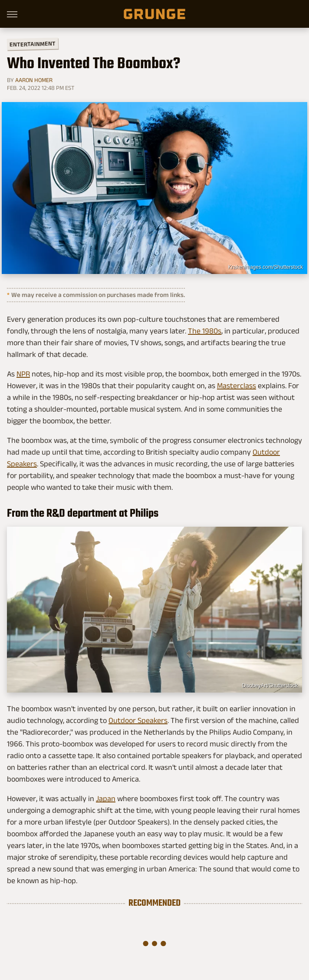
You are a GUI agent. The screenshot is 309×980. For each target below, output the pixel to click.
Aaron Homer (34, 80)
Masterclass (237, 386)
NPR (23, 374)
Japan (106, 799)
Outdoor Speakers (138, 720)
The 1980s (205, 331)
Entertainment (33, 44)
